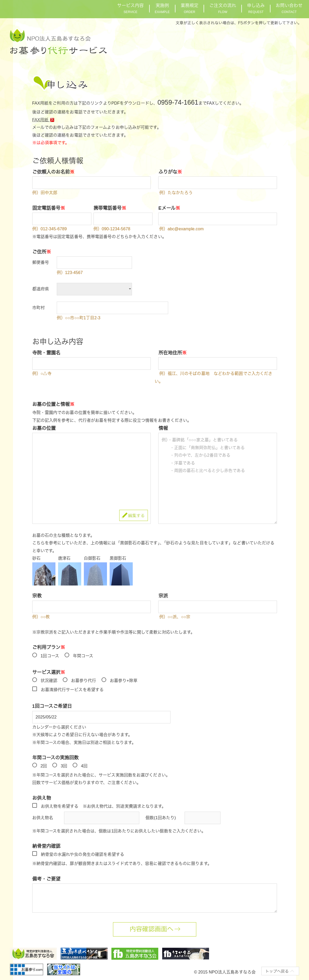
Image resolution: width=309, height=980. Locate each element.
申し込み (256, 8)
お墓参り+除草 (124, 681)
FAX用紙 (44, 120)
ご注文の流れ (223, 8)
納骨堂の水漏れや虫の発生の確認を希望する (83, 854)
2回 (44, 766)
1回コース (50, 656)
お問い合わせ (289, 8)
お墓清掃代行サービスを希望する (72, 690)
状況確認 (49, 681)
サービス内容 (131, 8)
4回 (84, 766)
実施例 (162, 8)
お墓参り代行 (84, 681)
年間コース (83, 656)
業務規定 (190, 8)
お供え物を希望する (60, 806)
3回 (64, 766)
